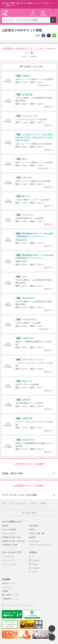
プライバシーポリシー (10, 533)
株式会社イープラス (9, 583)
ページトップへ (29, 513)
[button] (54, 473)
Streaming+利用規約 (9, 529)
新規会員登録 (34, 526)
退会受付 (32, 529)
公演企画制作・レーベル (10, 599)
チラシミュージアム (9, 564)
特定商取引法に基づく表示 (11, 537)
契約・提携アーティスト (10, 595)
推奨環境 (32, 537)
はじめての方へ (34, 541)
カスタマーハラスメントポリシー (41, 545)
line (54, 36)
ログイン (33, 15)
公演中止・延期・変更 (37, 533)
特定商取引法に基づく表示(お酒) (13, 541)
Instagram (36, 568)
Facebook (36, 560)
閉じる (55, 3)
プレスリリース (7, 587)
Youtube (35, 564)
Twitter (49, 36)
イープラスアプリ (8, 556)
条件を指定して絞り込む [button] (31, 66)
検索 (56, 22)
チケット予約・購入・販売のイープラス (5, 13)
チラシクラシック (8, 560)
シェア (43, 36)
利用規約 (5, 526)
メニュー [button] (53, 15)
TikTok (35, 572)
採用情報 (5, 591)
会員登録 (43, 15)
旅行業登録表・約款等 (10, 545)
